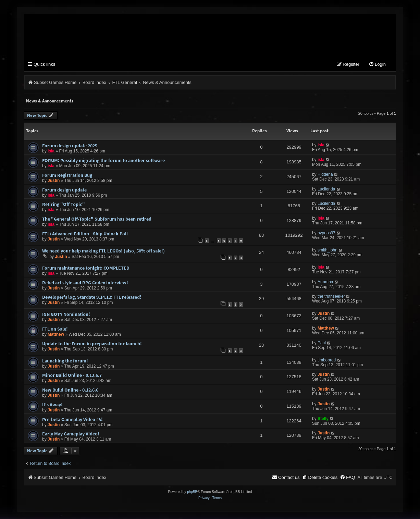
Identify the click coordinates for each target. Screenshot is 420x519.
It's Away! (52, 405)
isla (51, 151)
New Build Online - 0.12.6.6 (70, 390)
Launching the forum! (65, 361)
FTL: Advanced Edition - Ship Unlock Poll (85, 234)
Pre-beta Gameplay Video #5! (72, 420)
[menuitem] (377, 65)
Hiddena (325, 175)
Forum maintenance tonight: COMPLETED (86, 268)
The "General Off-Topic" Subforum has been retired (97, 219)
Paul (322, 343)
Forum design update (64, 190)
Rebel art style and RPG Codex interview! (85, 283)
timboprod (327, 360)
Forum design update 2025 (70, 146)
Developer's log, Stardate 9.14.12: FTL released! (92, 297)
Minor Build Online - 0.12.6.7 (72, 375)
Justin (54, 181)
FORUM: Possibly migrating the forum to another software (103, 161)
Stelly (323, 419)
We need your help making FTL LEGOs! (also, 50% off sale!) (103, 251)
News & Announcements (50, 101)
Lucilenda (326, 189)
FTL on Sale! (55, 329)
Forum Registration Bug (67, 175)
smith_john (328, 250)
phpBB (192, 492)
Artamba (325, 282)
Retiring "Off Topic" (64, 205)
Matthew (56, 335)
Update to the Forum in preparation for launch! (92, 344)
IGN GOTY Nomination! (66, 314)
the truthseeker (331, 297)
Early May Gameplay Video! (71, 434)
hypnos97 (326, 233)
